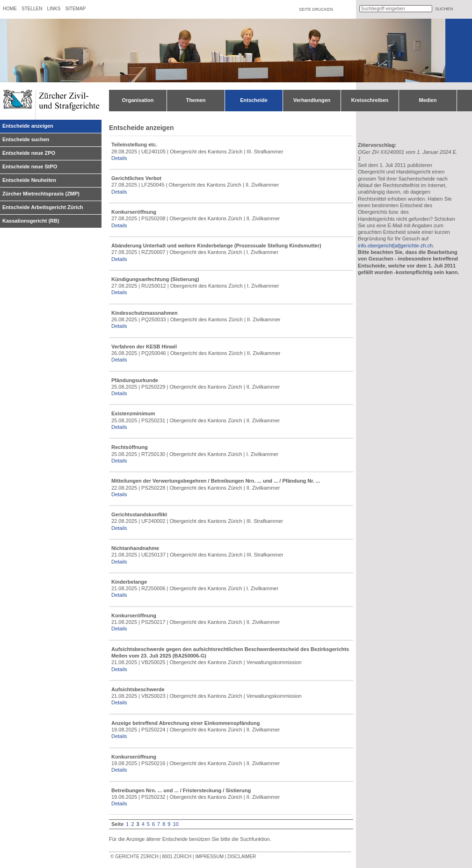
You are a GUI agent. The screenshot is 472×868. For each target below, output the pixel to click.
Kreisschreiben (370, 100)
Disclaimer (242, 857)
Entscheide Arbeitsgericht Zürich (43, 207)
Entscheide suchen (26, 139)
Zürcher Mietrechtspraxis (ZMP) (41, 194)
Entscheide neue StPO (30, 166)
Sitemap (75, 9)
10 (175, 824)
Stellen (32, 9)
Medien (428, 100)
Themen (196, 100)
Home (10, 9)
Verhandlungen (312, 100)
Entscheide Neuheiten (29, 180)
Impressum (209, 857)
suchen (444, 9)
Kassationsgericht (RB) (31, 221)
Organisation (138, 100)
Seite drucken (316, 9)
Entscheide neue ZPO (29, 153)
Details (119, 158)
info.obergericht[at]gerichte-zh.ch (395, 246)
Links (54, 9)
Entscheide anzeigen (28, 126)
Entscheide (254, 100)
